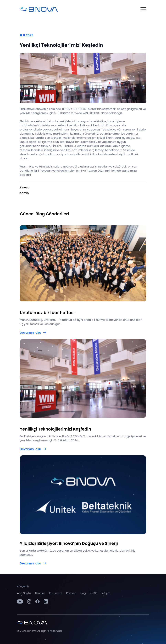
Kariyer (71, 593)
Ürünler (40, 593)
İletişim (106, 593)
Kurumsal (56, 593)
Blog (83, 593)
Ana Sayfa (24, 593)
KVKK (93, 593)
